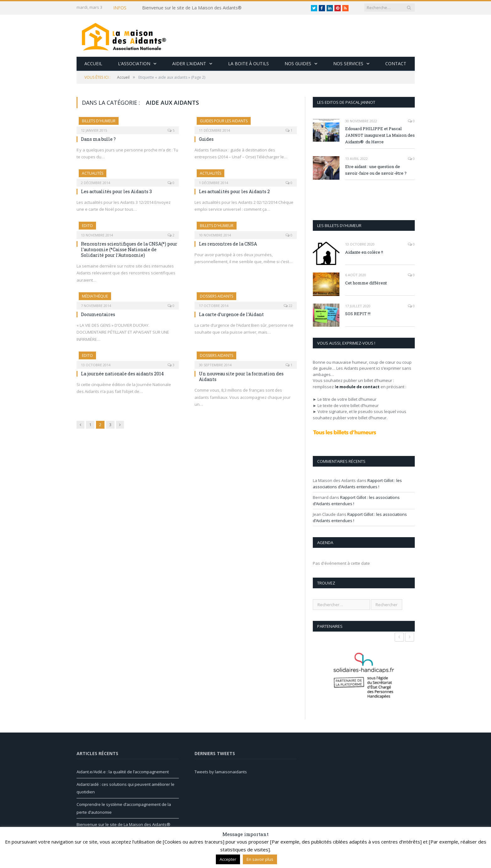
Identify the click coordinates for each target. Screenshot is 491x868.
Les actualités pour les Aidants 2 (234, 191)
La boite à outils (248, 64)
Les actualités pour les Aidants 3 (116, 191)
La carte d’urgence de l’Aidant (231, 314)
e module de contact (358, 387)
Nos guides (298, 64)
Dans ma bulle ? (98, 139)
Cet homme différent (366, 283)
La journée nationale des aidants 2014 (122, 374)
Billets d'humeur (99, 121)
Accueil (93, 64)
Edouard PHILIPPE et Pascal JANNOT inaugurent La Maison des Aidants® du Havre (380, 135)
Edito (87, 226)
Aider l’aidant (189, 64)
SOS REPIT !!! (358, 314)
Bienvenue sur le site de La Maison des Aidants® (192, 8)
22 (288, 306)
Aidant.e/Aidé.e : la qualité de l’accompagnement (123, 772)
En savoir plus (260, 859)
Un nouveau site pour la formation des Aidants (241, 376)
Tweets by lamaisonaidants (221, 772)
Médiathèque (95, 296)
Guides (206, 139)
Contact (396, 64)
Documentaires (98, 314)
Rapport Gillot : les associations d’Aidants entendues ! (357, 484)
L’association (134, 64)
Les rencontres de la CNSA (228, 244)
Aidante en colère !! (364, 252)
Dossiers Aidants (216, 296)
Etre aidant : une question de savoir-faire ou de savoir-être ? (376, 170)
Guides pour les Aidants (224, 121)
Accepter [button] (228, 859)
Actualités (93, 173)
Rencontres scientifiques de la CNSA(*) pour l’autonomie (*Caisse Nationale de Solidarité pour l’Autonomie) (129, 249)
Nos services (348, 64)
